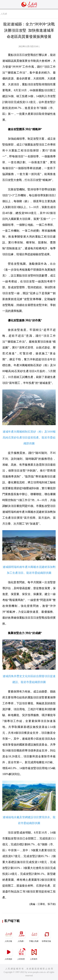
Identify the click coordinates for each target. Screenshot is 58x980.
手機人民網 (34, 936)
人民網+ (21, 936)
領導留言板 (47, 936)
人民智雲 (21, 953)
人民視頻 (9, 953)
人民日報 (9, 936)
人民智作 (34, 953)
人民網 (4, 14)
